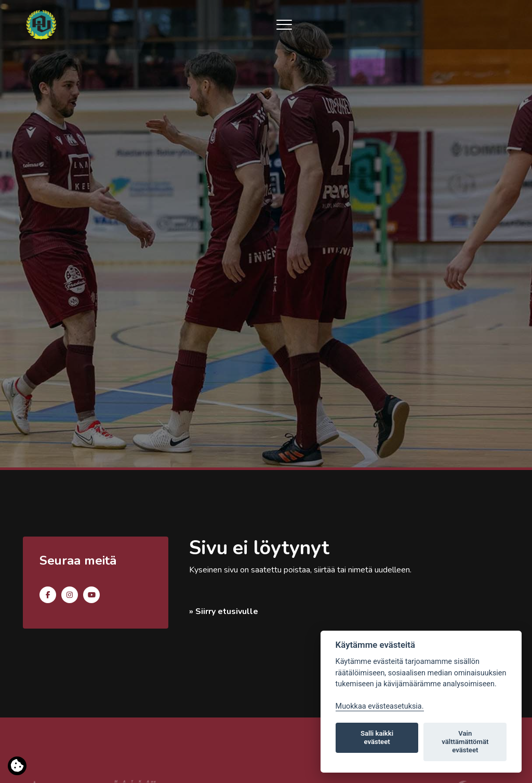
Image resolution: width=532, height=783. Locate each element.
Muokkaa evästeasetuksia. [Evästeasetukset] (380, 706)
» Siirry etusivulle (224, 611)
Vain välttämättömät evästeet (465, 742)
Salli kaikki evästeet (377, 738)
